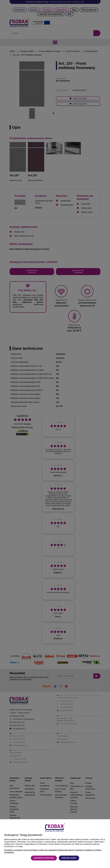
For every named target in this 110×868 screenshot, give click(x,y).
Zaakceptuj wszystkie (44, 858)
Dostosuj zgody (69, 858)
